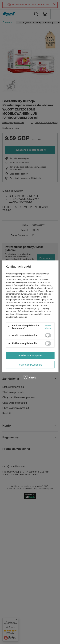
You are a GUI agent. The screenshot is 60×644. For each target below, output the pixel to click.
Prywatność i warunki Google (34, 297)
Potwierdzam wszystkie (30, 355)
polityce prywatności (27, 291)
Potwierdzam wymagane (30, 365)
